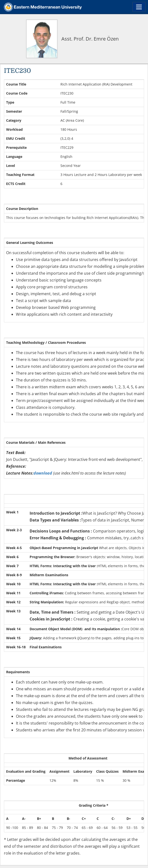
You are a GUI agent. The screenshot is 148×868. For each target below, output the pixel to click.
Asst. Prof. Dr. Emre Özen (90, 39)
